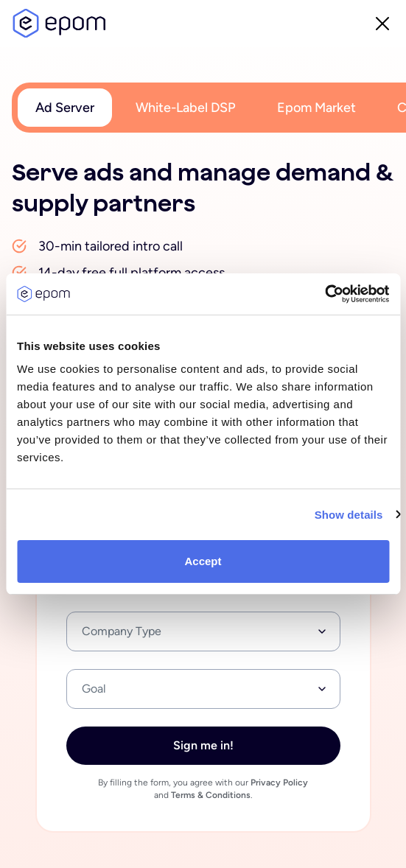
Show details (349, 515)
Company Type (122, 631)
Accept (203, 561)
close (382, 24)
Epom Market (316, 108)
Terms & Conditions (211, 795)
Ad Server (65, 108)
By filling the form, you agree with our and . (203, 789)
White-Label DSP (186, 108)
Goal (94, 689)
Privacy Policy (279, 783)
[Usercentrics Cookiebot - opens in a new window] (325, 294)
